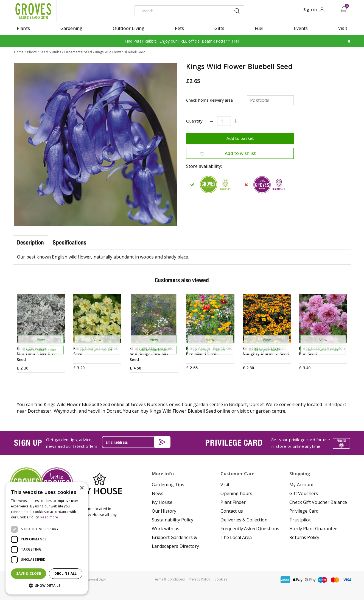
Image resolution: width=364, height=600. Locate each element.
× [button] (82, 488)
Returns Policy (304, 537)
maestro (323, 580)
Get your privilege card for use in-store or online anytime (300, 443)
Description (30, 242)
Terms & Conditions (169, 579)
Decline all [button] (65, 573)
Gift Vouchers (304, 493)
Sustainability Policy (173, 520)
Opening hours (236, 493)
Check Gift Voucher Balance (318, 502)
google (310, 580)
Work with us (166, 529)
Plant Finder (233, 502)
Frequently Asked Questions (250, 529)
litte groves (72, 11)
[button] (47, 586)
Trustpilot (300, 520)
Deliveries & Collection (244, 520)
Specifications (69, 242)
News (158, 493)
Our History (164, 511)
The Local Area (236, 537)
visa (347, 580)
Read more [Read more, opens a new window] (49, 517)
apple (298, 580)
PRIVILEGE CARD (234, 443)
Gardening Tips (168, 485)
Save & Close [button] (29, 573)
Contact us (232, 511)
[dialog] (47, 538)
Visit (225, 485)
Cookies (221, 579)
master (335, 580)
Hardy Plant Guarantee (313, 529)
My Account (302, 485)
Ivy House (162, 502)
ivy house (105, 11)
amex (285, 580)
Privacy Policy (200, 579)
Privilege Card (304, 511)
